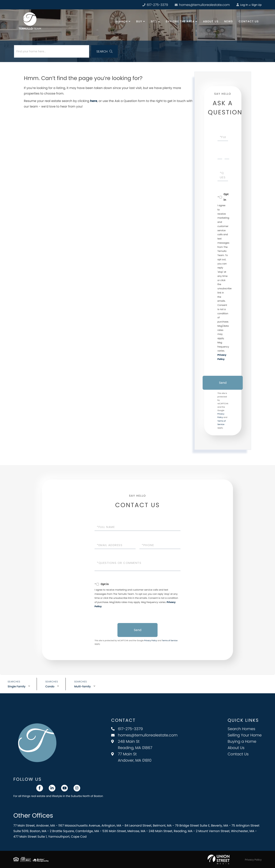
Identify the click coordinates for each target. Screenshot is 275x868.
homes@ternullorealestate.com (202, 5)
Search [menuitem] (122, 21)
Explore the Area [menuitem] (180, 21)
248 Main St (132, 745)
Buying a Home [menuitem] (242, 741)
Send (223, 383)
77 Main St (131, 757)
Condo (50, 686)
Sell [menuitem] (154, 21)
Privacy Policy (151, 640)
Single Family (17, 686)
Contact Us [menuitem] (249, 21)
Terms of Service (170, 640)
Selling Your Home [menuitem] (245, 735)
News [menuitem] (229, 21)
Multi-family (82, 686)
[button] (104, 51)
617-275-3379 (127, 729)
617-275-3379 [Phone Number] (155, 5)
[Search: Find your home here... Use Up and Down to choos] (52, 51)
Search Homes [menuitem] (241, 729)
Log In (242, 5)
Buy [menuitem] (139, 21)
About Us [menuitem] (211, 21)
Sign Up (257, 5)
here (94, 101)
